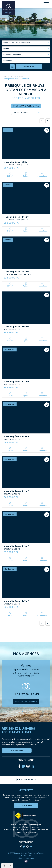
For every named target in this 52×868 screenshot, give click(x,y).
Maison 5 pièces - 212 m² (16, 162)
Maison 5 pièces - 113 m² (16, 546)
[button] (22, 712)
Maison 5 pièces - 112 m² (16, 491)
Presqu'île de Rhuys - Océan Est (17, 79)
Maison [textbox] (6, 49)
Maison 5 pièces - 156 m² (16, 327)
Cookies (8, 831)
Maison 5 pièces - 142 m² (16, 601)
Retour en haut (26, 780)
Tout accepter (26, 858)
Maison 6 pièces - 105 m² (16, 436)
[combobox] (26, 43)
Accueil (5, 76)
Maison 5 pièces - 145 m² (16, 217)
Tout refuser (26, 862)
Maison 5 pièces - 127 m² (16, 382)
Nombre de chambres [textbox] (12, 55)
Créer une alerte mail (26, 106)
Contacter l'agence (26, 701)
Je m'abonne (17, 751)
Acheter (13, 76)
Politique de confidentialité (14, 852)
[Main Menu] (46, 4)
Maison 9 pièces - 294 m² (16, 272)
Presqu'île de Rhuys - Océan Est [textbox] (17, 43)
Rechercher (29, 67)
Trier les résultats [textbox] (20, 112)
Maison (21, 76)
